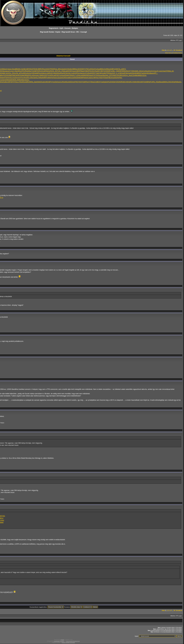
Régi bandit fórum (68, 32)
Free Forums (69, 641)
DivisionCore (76, 641)
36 (174, 50)
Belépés (75, 28)
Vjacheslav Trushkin (59, 641)
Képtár (58, 32)
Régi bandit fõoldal (47, 32)
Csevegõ (84, 32)
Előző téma (168, 53)
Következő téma (177, 53)
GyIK (61, 28)
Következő (179, 50)
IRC (78, 32)
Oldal (163, 50)
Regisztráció (54, 28)
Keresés (68, 28)
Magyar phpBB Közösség (68, 642)
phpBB (62, 640)
